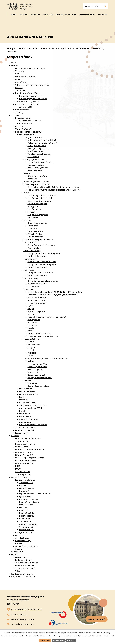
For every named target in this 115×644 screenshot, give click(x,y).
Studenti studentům (28, 524)
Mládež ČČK (25, 414)
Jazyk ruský (29, 270)
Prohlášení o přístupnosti (23, 574)
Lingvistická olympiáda (38, 168)
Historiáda (32, 179)
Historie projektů (27, 530)
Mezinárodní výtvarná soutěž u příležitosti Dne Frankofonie (54, 190)
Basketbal (32, 353)
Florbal (31, 350)
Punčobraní (25, 519)
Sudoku (31, 328)
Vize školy (20, 71)
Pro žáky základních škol (30, 96)
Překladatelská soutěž (37, 256)
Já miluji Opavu (22, 538)
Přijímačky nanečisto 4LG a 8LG (29, 450)
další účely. (106, 633)
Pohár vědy (33, 217)
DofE (21, 397)
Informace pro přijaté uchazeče (30, 458)
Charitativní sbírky (28, 403)
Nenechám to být (23, 541)
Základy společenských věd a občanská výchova (46, 358)
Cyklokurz (24, 485)
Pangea (31, 309)
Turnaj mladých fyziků (37, 204)
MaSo (30, 306)
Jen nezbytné (58, 640)
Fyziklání (31, 212)
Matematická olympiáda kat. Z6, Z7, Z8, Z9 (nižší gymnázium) (55, 292)
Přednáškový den (27, 513)
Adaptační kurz (26, 483)
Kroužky (23, 411)
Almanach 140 (26, 107)
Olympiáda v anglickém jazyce (41, 245)
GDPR (18, 79)
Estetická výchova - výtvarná (37, 184)
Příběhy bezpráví (27, 516)
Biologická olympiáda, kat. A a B (42, 140)
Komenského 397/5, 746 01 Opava (26, 609)
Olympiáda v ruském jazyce (40, 273)
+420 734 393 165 (19, 615)
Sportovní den (26, 521)
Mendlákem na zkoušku (26, 461)
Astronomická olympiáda (39, 201)
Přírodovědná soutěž (25, 463)
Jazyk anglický (30, 242)
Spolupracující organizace (27, 101)
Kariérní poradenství (25, 430)
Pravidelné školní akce (25, 480)
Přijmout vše (45, 640)
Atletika (31, 342)
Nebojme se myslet (36, 375)
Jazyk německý (30, 259)
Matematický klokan (37, 298)
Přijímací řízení (22, 447)
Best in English (34, 248)
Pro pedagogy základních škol (33, 99)
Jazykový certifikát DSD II (31, 408)
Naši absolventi (22, 110)
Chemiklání (33, 226)
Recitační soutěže (36, 165)
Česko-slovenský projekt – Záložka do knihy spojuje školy (53, 187)
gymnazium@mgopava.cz (23, 624)
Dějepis (27, 173)
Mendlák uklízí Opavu (29, 499)
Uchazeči (48, 15)
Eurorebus (32, 383)
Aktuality (19, 113)
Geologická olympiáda (38, 148)
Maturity (19, 126)
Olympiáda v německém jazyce (42, 264)
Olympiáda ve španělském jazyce (43, 281)
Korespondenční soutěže (39, 334)
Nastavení (71, 640)
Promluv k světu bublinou (39, 154)
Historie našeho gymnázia (27, 104)
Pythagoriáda (34, 320)
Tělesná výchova (31, 339)
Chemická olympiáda (37, 223)
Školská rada (21, 82)
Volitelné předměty (24, 129)
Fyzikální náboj (34, 209)
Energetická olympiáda (38, 215)
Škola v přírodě (26, 527)
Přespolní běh (34, 345)
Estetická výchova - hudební (36, 182)
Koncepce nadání (23, 118)
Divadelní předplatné (29, 394)
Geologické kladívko (37, 146)
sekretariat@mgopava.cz (22, 619)
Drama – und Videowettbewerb (42, 262)
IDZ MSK (19, 543)
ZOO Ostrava (33, 157)
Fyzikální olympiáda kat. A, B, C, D (42, 195)
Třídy (18, 571)
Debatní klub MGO (28, 392)
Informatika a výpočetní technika (39, 240)
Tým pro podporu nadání (27, 563)
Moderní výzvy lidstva (29, 502)
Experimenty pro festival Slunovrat (35, 494)
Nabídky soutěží (27, 135)
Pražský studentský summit (40, 378)
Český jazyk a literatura (34, 159)
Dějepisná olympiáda (37, 176)
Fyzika (26, 193)
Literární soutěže (35, 171)
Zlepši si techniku (35, 237)
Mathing (31, 314)
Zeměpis (27, 380)
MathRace (32, 322)
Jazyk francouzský (32, 251)
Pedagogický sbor (24, 560)
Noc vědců (24, 508)
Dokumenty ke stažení (25, 77)
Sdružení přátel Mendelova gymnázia (32, 85)
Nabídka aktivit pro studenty (28, 132)
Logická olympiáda (36, 311)
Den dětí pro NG (27, 488)
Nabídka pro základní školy (27, 93)
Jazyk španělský (31, 278)
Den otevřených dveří (25, 444)
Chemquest (33, 229)
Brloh (30, 331)
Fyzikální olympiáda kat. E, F (40, 198)
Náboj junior (33, 206)
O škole (23, 15)
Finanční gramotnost (37, 303)
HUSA (18, 466)
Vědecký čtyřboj (35, 234)
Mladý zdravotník (35, 151)
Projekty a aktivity (66, 15)
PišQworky (32, 325)
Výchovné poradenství (26, 427)
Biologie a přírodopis (33, 137)
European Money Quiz (37, 364)
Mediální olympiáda (36, 369)
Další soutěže (34, 287)
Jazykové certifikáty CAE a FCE (33, 405)
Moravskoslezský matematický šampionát (47, 317)
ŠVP (17, 74)
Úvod (13, 15)
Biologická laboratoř (25, 532)
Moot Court (33, 372)
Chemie (27, 220)
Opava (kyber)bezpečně (26, 546)
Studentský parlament (29, 419)
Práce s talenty (26, 124)
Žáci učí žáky (25, 422)
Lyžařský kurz (25, 497)
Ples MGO (24, 510)
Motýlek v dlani (26, 505)
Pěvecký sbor (25, 416)
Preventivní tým (22, 433)
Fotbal (30, 356)
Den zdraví (24, 491)
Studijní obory (22, 441)
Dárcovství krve (26, 389)
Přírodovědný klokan (37, 231)
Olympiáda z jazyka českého (40, 162)
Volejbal (31, 347)
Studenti (35, 15)
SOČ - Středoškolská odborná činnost (41, 336)
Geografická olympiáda (38, 386)
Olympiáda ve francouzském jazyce (44, 253)
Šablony (19, 549)
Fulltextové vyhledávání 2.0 (23, 577)
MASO (18, 469)
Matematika (29, 289)
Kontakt (102, 15)
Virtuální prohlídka (24, 474)
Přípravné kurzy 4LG (24, 452)
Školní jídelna (21, 90)
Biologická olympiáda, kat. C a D (42, 143)
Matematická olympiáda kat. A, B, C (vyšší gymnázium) (53, 295)
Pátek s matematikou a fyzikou (33, 425)
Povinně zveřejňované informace (30, 68)
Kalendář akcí (87, 15)
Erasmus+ (24, 400)
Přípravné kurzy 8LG (24, 455)
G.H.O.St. (19, 88)
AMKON (31, 361)
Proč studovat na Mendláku (28, 438)
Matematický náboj (36, 300)
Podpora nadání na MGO (31, 121)
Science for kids (22, 472)
